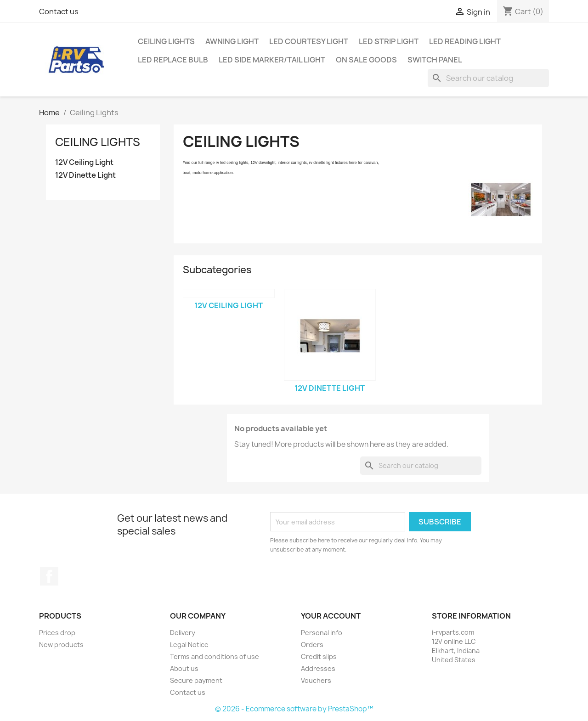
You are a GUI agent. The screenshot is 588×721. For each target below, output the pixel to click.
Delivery (183, 633)
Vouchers (316, 680)
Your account (331, 616)
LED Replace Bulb (173, 60)
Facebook (49, 576)
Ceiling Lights (166, 41)
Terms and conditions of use (215, 656)
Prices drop (57, 633)
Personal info (322, 633)
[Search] (488, 78)
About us (184, 668)
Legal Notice (189, 645)
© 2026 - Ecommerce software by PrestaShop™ (294, 709)
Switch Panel (435, 60)
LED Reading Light (465, 41)
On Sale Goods (366, 60)
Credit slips (319, 656)
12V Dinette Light (85, 175)
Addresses (318, 668)
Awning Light (232, 41)
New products (61, 645)
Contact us (59, 11)
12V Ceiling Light (84, 162)
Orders (312, 645)
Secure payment (196, 680)
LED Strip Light (389, 41)
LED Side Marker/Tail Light (272, 60)
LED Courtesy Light (309, 41)
